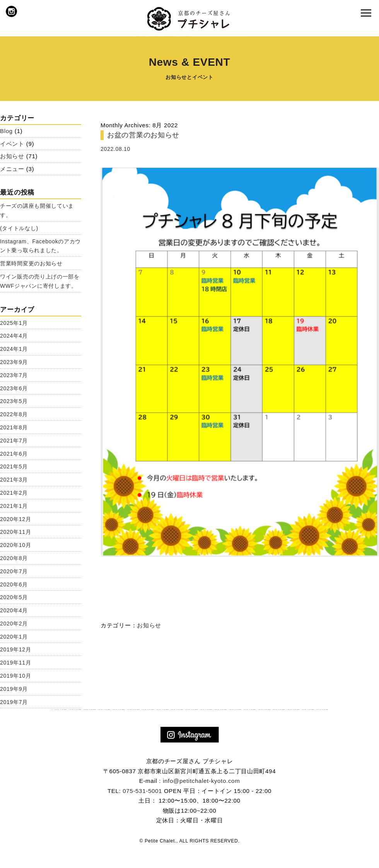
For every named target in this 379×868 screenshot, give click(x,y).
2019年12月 (15, 649)
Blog (6, 131)
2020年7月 (14, 571)
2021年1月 (14, 506)
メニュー (12, 169)
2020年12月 (15, 519)
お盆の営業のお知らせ (143, 135)
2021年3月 (14, 480)
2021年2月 (14, 493)
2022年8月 (14, 414)
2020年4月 (14, 610)
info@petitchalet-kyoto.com (201, 781)
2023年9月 (14, 362)
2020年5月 (14, 597)
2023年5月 (14, 401)
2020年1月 (14, 637)
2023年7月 (14, 375)
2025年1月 (14, 323)
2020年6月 (14, 584)
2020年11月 (15, 532)
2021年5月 (14, 466)
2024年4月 (14, 336)
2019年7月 (14, 702)
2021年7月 (14, 441)
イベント (12, 144)
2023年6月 (14, 388)
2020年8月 (14, 558)
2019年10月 (15, 676)
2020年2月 (14, 624)
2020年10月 (15, 545)
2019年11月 (15, 663)
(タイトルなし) (19, 228)
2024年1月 (14, 349)
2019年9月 (14, 689)
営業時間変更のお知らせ (31, 263)
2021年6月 (14, 454)
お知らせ (149, 625)
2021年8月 (14, 427)
